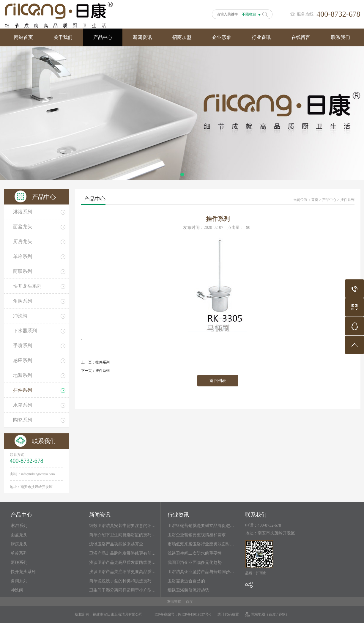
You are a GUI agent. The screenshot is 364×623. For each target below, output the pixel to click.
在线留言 (301, 37)
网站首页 (23, 37)
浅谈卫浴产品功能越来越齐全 (116, 544)
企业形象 (222, 37)
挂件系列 (347, 200)
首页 (315, 200)
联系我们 (341, 37)
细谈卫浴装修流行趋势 (188, 590)
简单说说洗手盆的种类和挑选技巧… (122, 581)
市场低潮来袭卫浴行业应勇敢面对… (201, 544)
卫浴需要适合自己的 (186, 581)
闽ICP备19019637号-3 (195, 614)
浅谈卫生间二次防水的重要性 (195, 553)
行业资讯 (261, 37)
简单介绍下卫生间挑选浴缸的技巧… (122, 535)
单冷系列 (19, 553)
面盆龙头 (19, 535)
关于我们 (63, 37)
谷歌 (282, 614)
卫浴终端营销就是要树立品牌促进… (201, 526)
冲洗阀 (17, 590)
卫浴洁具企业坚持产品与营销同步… (201, 572)
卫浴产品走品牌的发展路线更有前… (122, 553)
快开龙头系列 (23, 572)
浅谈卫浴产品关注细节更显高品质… (122, 572)
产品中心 (103, 37)
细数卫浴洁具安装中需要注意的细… (122, 526)
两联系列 (19, 563)
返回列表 (218, 381)
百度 (189, 602)
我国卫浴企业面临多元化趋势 (195, 563)
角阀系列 (19, 581)
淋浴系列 (19, 526)
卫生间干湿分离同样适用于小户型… (122, 590)
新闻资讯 (142, 37)
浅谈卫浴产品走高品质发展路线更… (122, 563)
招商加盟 (182, 37)
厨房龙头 (19, 544)
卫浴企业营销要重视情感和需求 (197, 535)
